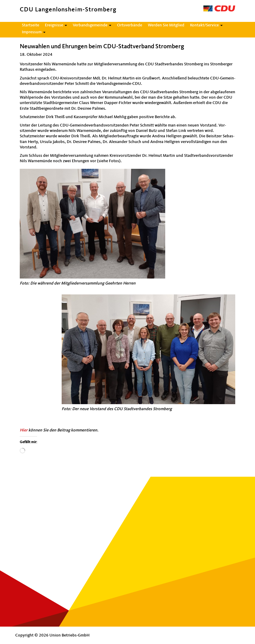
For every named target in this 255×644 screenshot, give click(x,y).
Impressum (34, 32)
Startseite (31, 25)
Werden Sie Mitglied (166, 25)
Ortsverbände (130, 25)
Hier (24, 430)
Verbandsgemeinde (92, 25)
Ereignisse (56, 25)
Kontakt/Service (206, 25)
